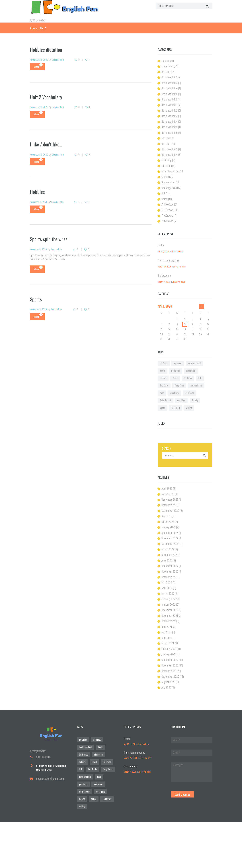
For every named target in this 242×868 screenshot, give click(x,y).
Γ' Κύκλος (167, 208)
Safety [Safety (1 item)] (188, 380)
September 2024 (170, 519)
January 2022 (168, 577)
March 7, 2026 (163, 273)
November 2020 (170, 636)
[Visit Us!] (121, 817)
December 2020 (170, 631)
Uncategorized (169, 182)
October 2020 (169, 641)
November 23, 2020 (40, 59)
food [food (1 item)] (177, 374)
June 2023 (167, 535)
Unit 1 (164, 187)
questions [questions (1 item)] (177, 380)
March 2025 (167, 498)
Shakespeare (164, 267)
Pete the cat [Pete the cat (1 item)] (164, 380)
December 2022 (170, 540)
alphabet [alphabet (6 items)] (175, 355)
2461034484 (43, 726)
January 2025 (168, 503)
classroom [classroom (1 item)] (177, 361)
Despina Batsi (60, 59)
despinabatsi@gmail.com (50, 748)
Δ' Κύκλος (167, 214)
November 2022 (170, 546)
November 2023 (170, 530)
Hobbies (38, 190)
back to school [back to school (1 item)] (189, 355)
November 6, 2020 (39, 248)
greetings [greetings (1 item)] (188, 374)
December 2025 (170, 477)
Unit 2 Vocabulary (47, 96)
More (35, 66)
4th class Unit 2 (169, 108)
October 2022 (169, 551)
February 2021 (169, 620)
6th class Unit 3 (169, 145)
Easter (161, 238)
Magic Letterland (170, 166)
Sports (36, 297)
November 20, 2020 (40, 106)
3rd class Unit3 (169, 97)
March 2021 (167, 615)
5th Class (166, 134)
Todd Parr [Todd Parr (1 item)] (163, 387)
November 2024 (170, 514)
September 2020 (170, 646)
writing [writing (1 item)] (175, 387)
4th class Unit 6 (169, 129)
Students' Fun (168, 177)
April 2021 (167, 609)
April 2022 (167, 561)
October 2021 (168, 593)
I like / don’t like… (47, 143)
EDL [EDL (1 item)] (173, 367)
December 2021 (169, 583)
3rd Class (166, 71)
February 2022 (169, 572)
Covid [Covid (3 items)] (200, 361)
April (165, 298)
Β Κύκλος (167, 203)
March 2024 (167, 524)
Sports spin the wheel (51, 238)
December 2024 (170, 508)
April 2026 (167, 466)
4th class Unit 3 (169, 113)
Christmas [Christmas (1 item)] (164, 361)
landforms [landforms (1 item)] (201, 374)
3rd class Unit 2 (169, 81)
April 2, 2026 (162, 244)
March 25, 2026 (164, 259)
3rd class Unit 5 (169, 92)
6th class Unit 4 (169, 150)
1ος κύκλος (168, 65)
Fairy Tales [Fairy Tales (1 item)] (196, 367)
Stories (165, 171)
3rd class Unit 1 (169, 76)
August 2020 (168, 652)
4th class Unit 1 (169, 102)
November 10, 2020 (40, 201)
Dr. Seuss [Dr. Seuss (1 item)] (163, 367)
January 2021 (168, 625)
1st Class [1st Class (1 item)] (163, 355)
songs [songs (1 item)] (198, 380)
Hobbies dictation (47, 49)
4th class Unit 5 (169, 124)
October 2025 (168, 482)
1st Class (166, 60)
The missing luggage (168, 253)
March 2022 (168, 567)
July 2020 (166, 657)
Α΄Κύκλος (167, 198)
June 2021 (167, 599)
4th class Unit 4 (169, 118)
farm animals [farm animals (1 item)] (165, 374)
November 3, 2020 (39, 308)
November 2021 (169, 588)
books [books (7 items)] (202, 355)
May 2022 (167, 556)
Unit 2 (164, 193)
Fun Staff (166, 161)
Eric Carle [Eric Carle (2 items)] (183, 367)
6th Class (166, 140)
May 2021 (166, 604)
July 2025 (166, 493)
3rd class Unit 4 (169, 86)
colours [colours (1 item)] (190, 361)
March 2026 (167, 471)
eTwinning (166, 156)
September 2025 (170, 487)
